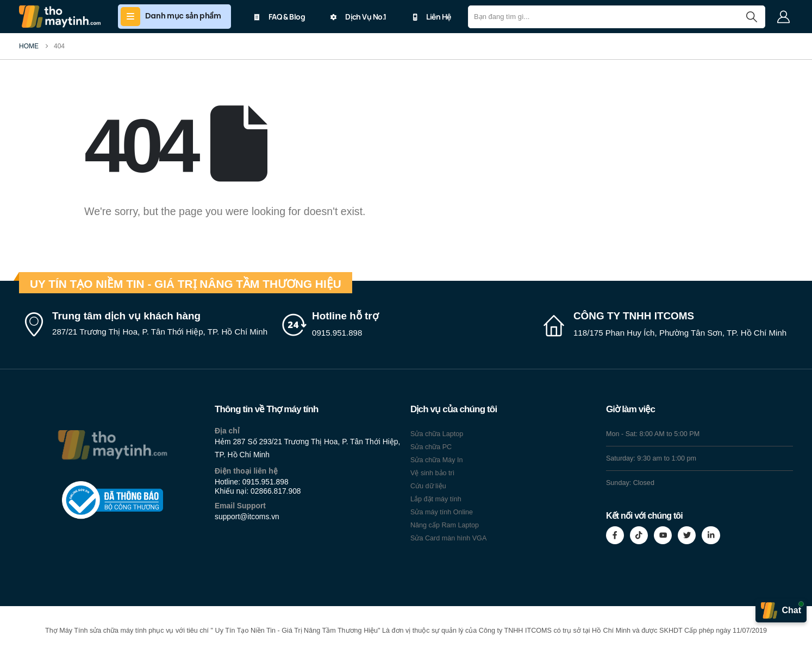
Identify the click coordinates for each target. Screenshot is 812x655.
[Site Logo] (60, 17)
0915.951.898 (266, 482)
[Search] (751, 17)
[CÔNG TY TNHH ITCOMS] (667, 325)
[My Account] (783, 17)
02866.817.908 (276, 491)
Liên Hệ (431, 17)
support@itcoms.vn (247, 517)
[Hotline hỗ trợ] (406, 325)
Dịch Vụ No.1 (358, 17)
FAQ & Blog (279, 17)
